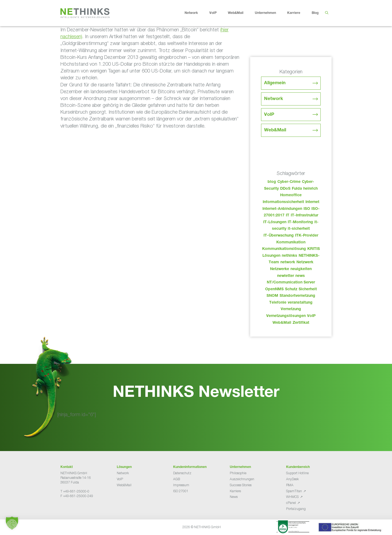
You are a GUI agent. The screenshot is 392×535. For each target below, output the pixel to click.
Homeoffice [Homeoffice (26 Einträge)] (291, 195)
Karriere (298, 13)
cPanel (291, 503)
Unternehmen (270, 13)
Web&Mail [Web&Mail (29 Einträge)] (282, 323)
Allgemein (275, 83)
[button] (12, 523)
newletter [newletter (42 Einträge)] (286, 276)
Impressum (181, 485)
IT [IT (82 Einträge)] (288, 216)
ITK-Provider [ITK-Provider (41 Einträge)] (307, 236)
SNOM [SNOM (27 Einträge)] (272, 296)
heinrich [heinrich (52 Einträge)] (310, 189)
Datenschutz (182, 473)
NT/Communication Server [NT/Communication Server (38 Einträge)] (291, 283)
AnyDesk (292, 479)
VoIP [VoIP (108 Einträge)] (311, 316)
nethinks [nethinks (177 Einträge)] (290, 256)
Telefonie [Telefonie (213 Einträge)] (278, 303)
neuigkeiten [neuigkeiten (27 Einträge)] (301, 269)
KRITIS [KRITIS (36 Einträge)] (314, 249)
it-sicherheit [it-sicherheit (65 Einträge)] (299, 229)
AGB (177, 479)
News (234, 497)
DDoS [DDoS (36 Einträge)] (285, 189)
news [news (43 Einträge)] (300, 276)
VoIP (217, 13)
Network (195, 13)
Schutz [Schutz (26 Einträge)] (291, 289)
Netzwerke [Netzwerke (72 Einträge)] (280, 269)
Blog (315, 13)
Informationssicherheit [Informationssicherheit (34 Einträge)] (283, 202)
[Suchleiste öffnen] (327, 13)
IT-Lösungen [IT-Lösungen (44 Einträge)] (275, 222)
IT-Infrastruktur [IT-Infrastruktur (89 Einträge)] (304, 216)
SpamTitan (294, 491)
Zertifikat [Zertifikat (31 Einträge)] (301, 323)
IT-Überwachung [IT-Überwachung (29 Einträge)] (279, 236)
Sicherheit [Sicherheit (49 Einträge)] (308, 289)
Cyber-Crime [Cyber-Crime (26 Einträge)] (289, 182)
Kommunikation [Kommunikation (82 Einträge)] (291, 243)
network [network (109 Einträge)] (288, 262)
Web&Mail (240, 13)
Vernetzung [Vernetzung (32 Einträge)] (291, 309)
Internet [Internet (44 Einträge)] (312, 202)
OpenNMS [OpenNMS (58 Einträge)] (274, 289)
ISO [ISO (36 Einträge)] (307, 209)
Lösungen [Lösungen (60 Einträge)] (271, 256)
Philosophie (238, 473)
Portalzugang (296, 509)
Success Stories (241, 485)
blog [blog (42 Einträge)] (272, 182)
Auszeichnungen (242, 479)
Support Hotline (297, 473)
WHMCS (292, 497)
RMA (290, 485)
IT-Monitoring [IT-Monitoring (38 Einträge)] (300, 222)
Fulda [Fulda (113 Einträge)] (297, 189)
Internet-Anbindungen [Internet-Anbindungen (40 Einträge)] (282, 209)
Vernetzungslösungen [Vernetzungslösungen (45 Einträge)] (286, 316)
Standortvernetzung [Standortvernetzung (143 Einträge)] (297, 296)
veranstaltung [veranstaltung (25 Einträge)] (300, 303)
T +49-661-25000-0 (75, 491)
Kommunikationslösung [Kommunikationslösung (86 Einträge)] (284, 249)
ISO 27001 (181, 491)
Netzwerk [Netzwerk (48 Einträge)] (305, 262)
